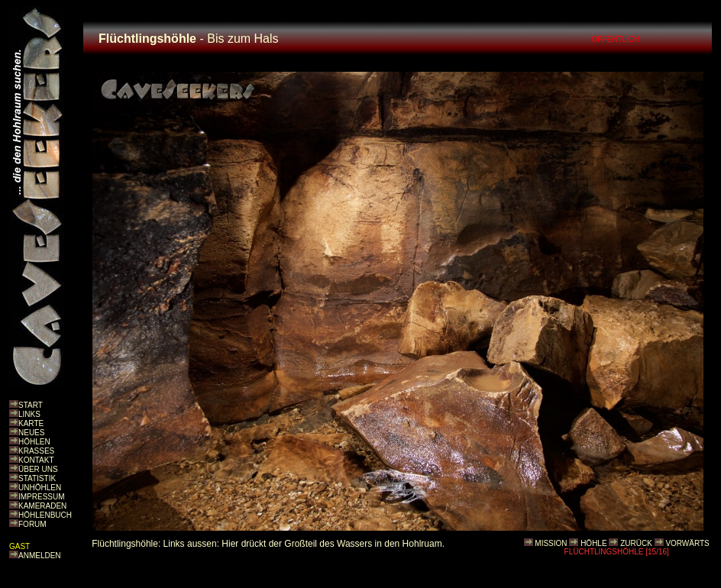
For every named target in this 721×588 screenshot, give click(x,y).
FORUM (32, 524)
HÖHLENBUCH (45, 515)
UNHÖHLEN (40, 488)
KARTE (31, 423)
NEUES (31, 433)
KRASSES (36, 451)
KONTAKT (36, 460)
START (31, 405)
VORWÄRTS (687, 543)
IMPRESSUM (42, 497)
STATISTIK (37, 478)
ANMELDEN (40, 556)
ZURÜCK (636, 543)
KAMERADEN (42, 506)
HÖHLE (593, 543)
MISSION (551, 543)
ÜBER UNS (38, 469)
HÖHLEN (34, 442)
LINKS (29, 414)
